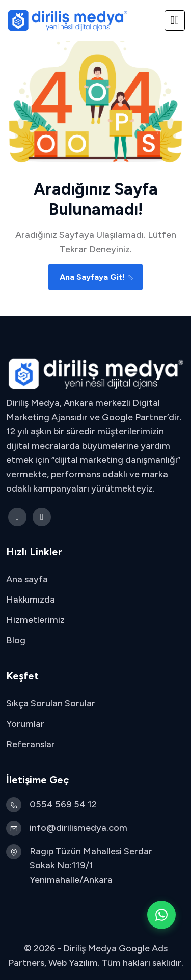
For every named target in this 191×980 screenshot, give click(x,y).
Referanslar (31, 744)
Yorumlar (25, 724)
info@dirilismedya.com (78, 828)
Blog (16, 640)
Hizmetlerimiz (35, 620)
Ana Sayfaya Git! (97, 277)
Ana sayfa (27, 579)
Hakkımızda (31, 600)
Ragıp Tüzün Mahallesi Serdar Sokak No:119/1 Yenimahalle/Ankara (91, 865)
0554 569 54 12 (63, 804)
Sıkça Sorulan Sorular (51, 703)
